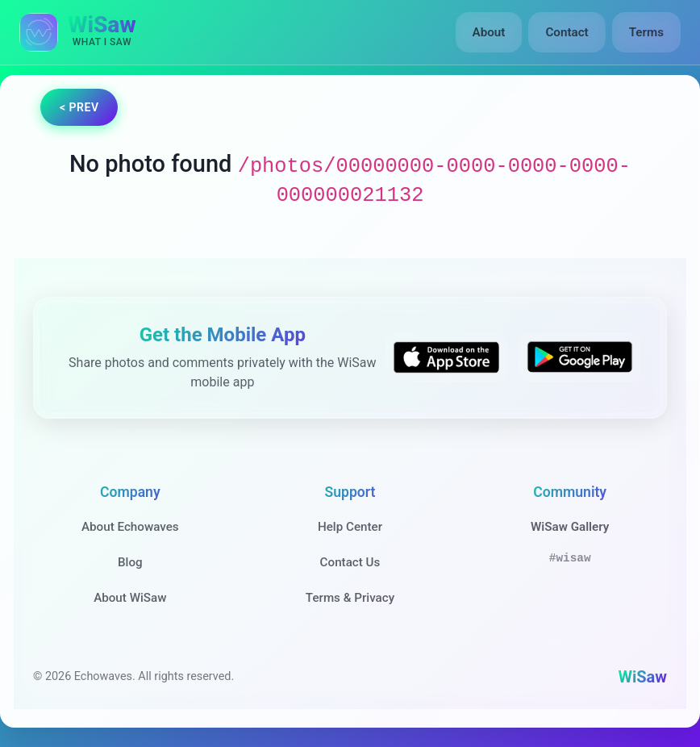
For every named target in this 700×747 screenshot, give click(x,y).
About (489, 32)
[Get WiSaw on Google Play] (580, 357)
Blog (130, 562)
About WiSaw (130, 598)
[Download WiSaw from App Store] (446, 357)
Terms (646, 32)
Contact (567, 32)
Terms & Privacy (350, 598)
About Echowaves (130, 527)
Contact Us (350, 562)
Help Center (350, 527)
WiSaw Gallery (570, 527)
